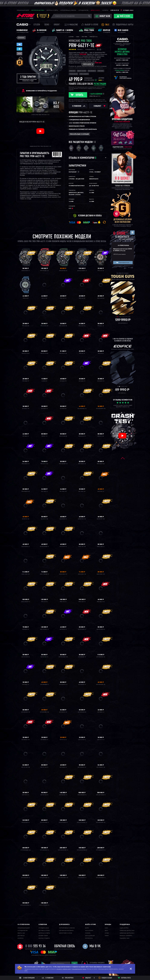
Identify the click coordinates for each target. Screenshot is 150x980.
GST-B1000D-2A (101, 629)
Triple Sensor (84, 74)
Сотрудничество (83, 10)
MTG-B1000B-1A (44, 822)
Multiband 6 (92, 71)
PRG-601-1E (101, 326)
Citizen (37, 25)
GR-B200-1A (26, 629)
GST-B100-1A (63, 629)
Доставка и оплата (44, 931)
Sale (107, 25)
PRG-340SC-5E (63, 326)
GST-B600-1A (101, 712)
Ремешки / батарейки (126, 936)
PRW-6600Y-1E (26, 464)
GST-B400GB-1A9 (101, 685)
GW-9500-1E (44, 409)
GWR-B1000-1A (63, 795)
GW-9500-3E (63, 409)
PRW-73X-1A (63, 602)
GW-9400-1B (63, 381)
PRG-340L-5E (26, 326)
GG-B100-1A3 (26, 519)
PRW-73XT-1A (82, 602)
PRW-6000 (72, 71)
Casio (22, 24)
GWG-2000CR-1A (26, 602)
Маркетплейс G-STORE (66, 933)
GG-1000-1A (44, 491)
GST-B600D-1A (44, 740)
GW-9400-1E (82, 381)
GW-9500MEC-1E (82, 409)
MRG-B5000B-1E (82, 795)
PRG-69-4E (101, 353)
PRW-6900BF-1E (63, 464)
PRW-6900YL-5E (26, 491)
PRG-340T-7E (82, 326)
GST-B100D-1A (44, 657)
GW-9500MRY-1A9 (101, 409)
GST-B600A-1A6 (26, 740)
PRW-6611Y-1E (44, 464)
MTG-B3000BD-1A (44, 878)
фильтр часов (103, 16)
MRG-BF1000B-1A (101, 795)
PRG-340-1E (63, 298)
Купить (79, 95)
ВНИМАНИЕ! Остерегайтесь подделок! (41, 91)
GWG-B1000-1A (26, 271)
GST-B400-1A (26, 685)
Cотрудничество (23, 931)
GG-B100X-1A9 (101, 519)
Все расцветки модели (81, 142)
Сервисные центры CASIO (127, 931)
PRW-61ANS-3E (63, 436)
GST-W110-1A (101, 740)
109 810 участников (119, 254)
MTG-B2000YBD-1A (63, 850)
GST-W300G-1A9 (101, 767)
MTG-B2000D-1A (44, 850)
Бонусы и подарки (44, 938)
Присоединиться (124, 263)
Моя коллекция (90, 936)
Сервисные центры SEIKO (127, 933)
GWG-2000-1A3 (82, 574)
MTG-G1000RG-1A (44, 905)
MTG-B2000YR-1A (101, 850)
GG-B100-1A (101, 491)
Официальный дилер (23, 10)
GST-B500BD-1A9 (44, 712)
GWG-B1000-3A (63, 271)
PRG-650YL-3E (63, 353)
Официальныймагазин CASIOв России (43, 16)
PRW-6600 (83, 54)
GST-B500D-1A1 (63, 712)
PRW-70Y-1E (44, 602)
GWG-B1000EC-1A (82, 271)
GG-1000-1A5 (82, 491)
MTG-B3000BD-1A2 (63, 878)
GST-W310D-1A (44, 795)
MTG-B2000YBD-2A (82, 850)
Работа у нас (21, 933)
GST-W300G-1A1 (82, 767)
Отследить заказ (128, 10)
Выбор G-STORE (91, 25)
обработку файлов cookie (64, 969)
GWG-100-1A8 (82, 547)
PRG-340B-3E (101, 298)
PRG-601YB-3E (44, 353)
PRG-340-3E (82, 298)
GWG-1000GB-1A (44, 574)
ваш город (120, 70)
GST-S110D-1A (82, 740)
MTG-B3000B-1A (26, 878)
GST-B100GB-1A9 (63, 657)
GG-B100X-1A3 (82, 519)
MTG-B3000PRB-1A (26, 905)
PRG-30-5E (44, 298)
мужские (80, 41)
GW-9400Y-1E (101, 381)
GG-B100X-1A (63, 519)
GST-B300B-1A (82, 657)
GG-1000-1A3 (63, 491)
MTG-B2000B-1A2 (101, 822)
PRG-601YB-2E (26, 353)
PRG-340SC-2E (44, 326)
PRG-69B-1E (26, 381)
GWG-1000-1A (101, 547)
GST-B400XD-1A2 (26, 712)
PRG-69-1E (82, 353)
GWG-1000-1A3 (26, 574)
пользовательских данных (79, 969)
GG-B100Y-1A (63, 547)
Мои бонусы (89, 938)
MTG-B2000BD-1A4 (26, 850)
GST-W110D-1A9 (26, 767)
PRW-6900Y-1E (82, 464)
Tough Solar (73, 74)
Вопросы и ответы (52, 10)
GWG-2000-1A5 (101, 574)
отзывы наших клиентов (97, 964)
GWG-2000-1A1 (63, 574)
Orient (57, 25)
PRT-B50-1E (26, 436)
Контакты (105, 10)
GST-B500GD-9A (82, 712)
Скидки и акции (107, 978)
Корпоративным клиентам (68, 10)
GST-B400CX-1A (63, 685)
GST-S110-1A (63, 740)
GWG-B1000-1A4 (44, 271)
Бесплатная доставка (38, 10)
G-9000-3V (44, 381)
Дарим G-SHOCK (95, 10)
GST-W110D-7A (44, 767)
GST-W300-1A (63, 767)
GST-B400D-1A (82, 685)
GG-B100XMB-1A (44, 547)
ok (74, 964)
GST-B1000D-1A (82, 629)
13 (94, 142)
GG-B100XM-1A (26, 547)
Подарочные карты (125, 25)
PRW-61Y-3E (101, 436)
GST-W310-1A (26, 795)
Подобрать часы (125, 938)
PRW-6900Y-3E (101, 464)
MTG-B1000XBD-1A (82, 822)
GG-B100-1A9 (44, 519)
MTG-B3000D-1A (82, 878)
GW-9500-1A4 (26, 409)
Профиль (88, 933)
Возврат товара (43, 936)
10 (130, 317)
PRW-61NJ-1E (82, 436)
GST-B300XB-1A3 (101, 657)
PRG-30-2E (26, 298)
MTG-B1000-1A (26, 822)
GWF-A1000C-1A (44, 629)
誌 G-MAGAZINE (71, 25)
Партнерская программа (66, 931)
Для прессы (21, 936)
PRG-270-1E (101, 271)
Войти (87, 928)
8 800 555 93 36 (115, 10)
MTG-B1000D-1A (63, 822)
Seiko (47, 25)
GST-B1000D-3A (26, 657)
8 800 (35, 946)
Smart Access (82, 71)
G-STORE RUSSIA (123, 246)
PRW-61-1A (44, 436)
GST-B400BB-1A (44, 685)
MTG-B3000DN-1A (101, 878)
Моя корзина (89, 931)
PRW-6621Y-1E (101, 602)
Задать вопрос (124, 928)
